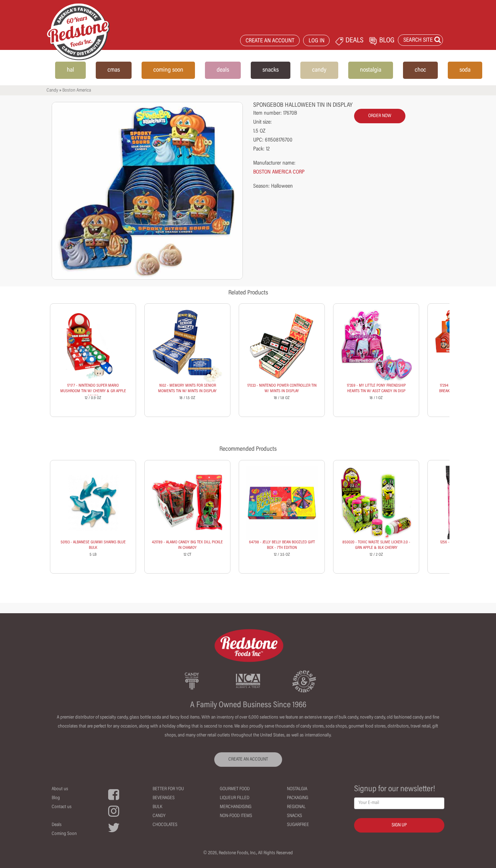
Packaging (298, 798)
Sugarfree (298, 825)
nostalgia (371, 70)
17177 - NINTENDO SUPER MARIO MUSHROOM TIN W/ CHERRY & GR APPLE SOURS (93, 391)
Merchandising (236, 807)
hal (70, 70)
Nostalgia (297, 789)
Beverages (164, 798)
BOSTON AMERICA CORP (279, 172)
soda (465, 70)
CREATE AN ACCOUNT (270, 41)
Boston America (77, 91)
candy (319, 70)
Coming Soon (64, 834)
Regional (296, 807)
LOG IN (317, 41)
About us (60, 789)
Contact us (62, 807)
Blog (56, 798)
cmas (114, 70)
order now (380, 116)
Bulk (157, 807)
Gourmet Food (235, 789)
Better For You (168, 789)
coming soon (168, 70)
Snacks (294, 816)
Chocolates (165, 825)
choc (420, 70)
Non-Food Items (236, 816)
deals (223, 70)
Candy (52, 91)
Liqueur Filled (235, 798)
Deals (57, 825)
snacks (271, 70)
